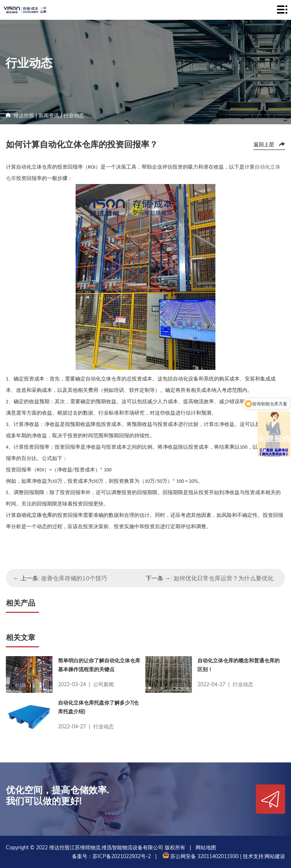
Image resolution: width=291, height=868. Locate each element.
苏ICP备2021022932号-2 (122, 856)
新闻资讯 (49, 115)
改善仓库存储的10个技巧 (74, 578)
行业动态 (74, 115)
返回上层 (264, 144)
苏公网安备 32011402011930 (200, 856)
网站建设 (275, 856)
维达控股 (24, 115)
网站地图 (206, 847)
